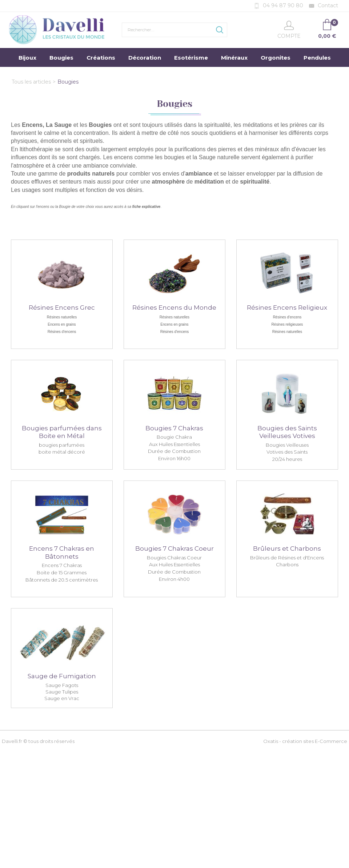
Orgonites (276, 58)
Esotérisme (191, 58)
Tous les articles (31, 82)
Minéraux (234, 58)
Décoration (145, 58)
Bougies (61, 58)
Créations (101, 58)
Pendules (317, 58)
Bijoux (27, 58)
